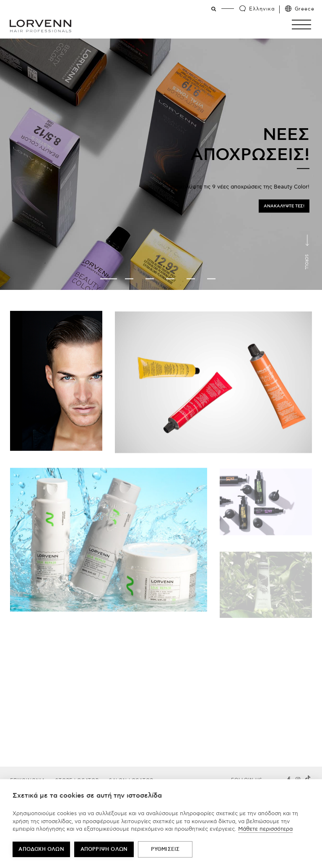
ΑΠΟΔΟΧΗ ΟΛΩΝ (41, 849)
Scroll (306, 262)
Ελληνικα (262, 9)
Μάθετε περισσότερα (265, 829)
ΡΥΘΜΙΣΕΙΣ (165, 849)
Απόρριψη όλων (104, 849)
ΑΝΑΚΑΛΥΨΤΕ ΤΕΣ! (284, 206)
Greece (305, 9)
